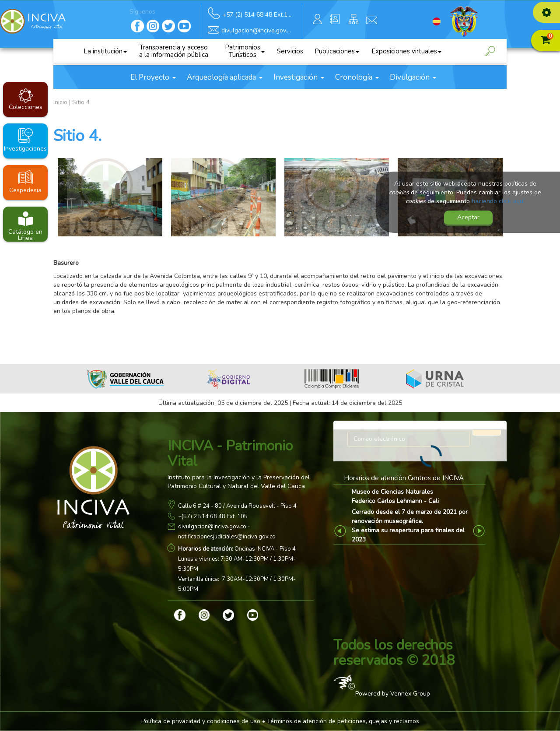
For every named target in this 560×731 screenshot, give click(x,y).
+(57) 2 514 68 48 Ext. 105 (213, 517)
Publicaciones (337, 51)
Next (480, 531)
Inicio (60, 102)
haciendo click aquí (498, 201)
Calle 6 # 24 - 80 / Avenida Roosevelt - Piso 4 (237, 506)
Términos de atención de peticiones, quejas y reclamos (343, 721)
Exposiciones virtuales (406, 51)
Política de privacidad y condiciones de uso (201, 721)
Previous (341, 531)
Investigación (299, 77)
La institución (105, 51)
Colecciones (26, 107)
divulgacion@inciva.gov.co (212, 527)
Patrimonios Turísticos (245, 51)
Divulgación (413, 77)
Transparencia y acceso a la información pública (174, 51)
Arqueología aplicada (225, 77)
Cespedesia (25, 190)
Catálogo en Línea (25, 235)
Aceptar (468, 217)
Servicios (290, 51)
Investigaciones (25, 149)
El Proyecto (153, 77)
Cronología (357, 77)
